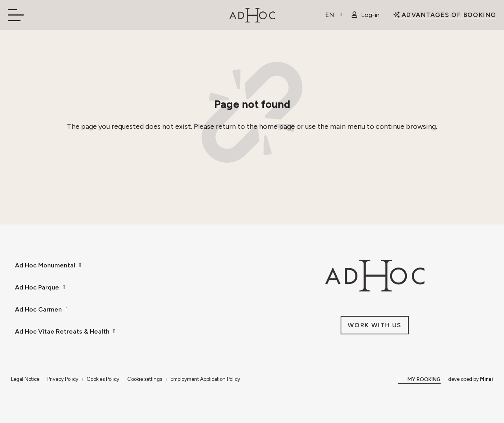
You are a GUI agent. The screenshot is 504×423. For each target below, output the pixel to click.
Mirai (486, 379)
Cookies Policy (103, 379)
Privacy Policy (63, 379)
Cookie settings (145, 379)
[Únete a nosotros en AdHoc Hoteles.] (375, 325)
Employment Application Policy (205, 379)
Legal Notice (25, 379)
